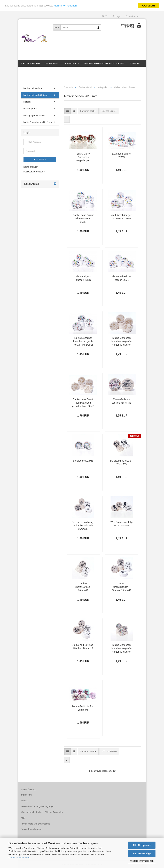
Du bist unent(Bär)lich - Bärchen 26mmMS (122, 588)
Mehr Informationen (67, 6)
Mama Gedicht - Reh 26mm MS (83, 709)
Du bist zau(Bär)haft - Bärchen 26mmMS (83, 648)
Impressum (26, 796)
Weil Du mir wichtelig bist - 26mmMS (122, 525)
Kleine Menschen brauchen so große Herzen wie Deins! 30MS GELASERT (122, 343)
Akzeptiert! (149, 6)
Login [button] (116, 16)
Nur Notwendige (142, 854)
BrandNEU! (52, 63)
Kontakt (25, 802)
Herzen (27, 103)
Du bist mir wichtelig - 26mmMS (122, 464)
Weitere (135, 63)
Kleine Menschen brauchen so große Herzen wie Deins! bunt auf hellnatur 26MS (122, 650)
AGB (23, 819)
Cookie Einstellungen (31, 830)
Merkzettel (132, 16)
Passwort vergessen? (34, 173)
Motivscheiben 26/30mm (36, 96)
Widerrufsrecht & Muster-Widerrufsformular (42, 813)
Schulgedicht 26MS (83, 462)
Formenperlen (30, 110)
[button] (105, 16)
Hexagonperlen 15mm (34, 117)
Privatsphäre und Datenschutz (36, 825)
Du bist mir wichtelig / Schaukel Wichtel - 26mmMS (83, 527)
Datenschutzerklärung (19, 858)
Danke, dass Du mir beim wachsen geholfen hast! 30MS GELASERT (83, 404)
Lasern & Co (71, 63)
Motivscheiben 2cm (33, 90)
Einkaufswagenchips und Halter (104, 63)
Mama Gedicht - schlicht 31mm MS (121, 402)
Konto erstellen (31, 168)
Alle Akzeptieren (142, 845)
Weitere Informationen (142, 861)
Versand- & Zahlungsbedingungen (38, 808)
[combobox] (88, 112)
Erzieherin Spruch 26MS (122, 157)
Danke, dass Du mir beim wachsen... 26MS (83, 220)
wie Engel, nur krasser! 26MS (83, 280)
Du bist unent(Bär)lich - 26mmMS (83, 588)
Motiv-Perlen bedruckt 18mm (38, 123)
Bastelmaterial (31, 63)
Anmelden (40, 161)
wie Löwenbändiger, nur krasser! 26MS (122, 218)
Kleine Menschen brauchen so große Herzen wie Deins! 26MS (83, 343)
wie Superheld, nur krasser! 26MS (122, 280)
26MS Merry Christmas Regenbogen (83, 158)
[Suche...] (57, 27)
